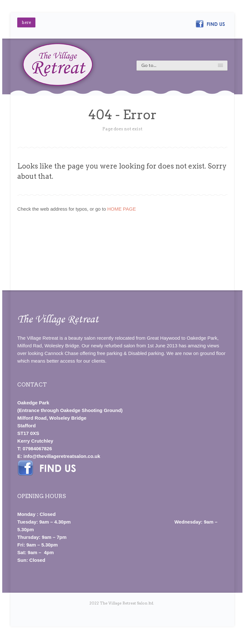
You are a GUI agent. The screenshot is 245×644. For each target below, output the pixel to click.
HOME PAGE (122, 209)
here (26, 22)
